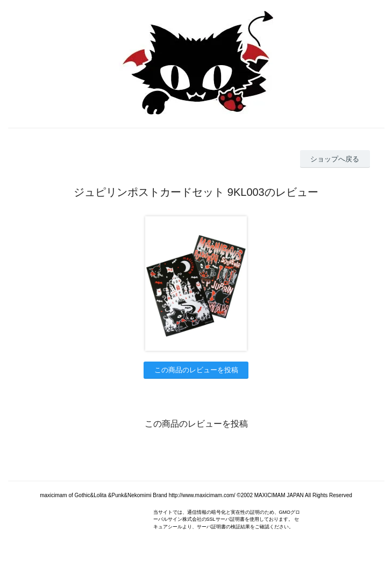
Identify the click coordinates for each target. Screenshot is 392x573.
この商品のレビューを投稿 (196, 370)
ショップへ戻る (335, 159)
